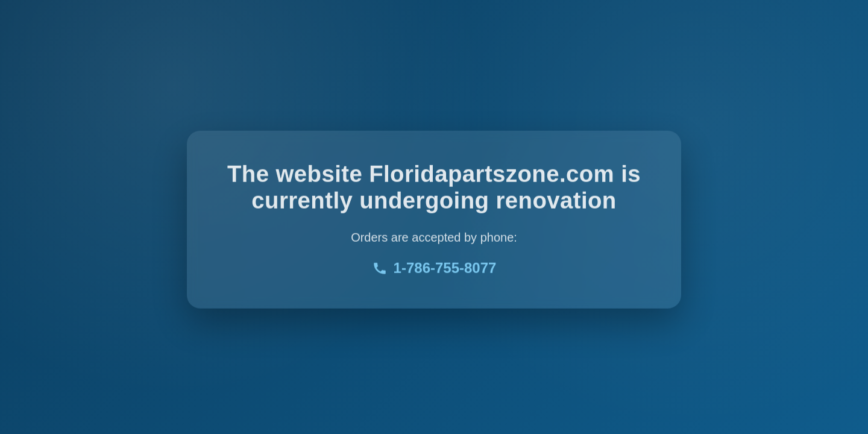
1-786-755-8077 (434, 269)
